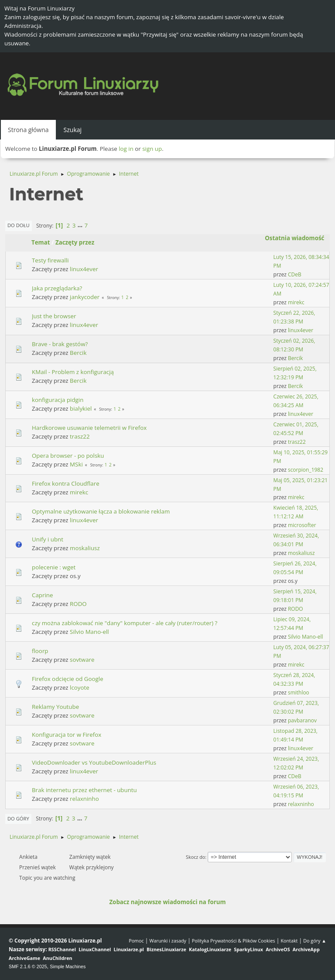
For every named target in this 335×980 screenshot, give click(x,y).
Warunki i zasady (168, 941)
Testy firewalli (50, 260)
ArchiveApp (306, 949)
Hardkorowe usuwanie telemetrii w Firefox (89, 428)
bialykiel (81, 408)
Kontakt (289, 941)
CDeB (295, 274)
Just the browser (54, 316)
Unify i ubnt (48, 539)
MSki (76, 464)
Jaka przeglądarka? (57, 288)
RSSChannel (62, 949)
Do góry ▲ (315, 941)
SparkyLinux (248, 949)
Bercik (78, 353)
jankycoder (85, 297)
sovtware (82, 660)
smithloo (299, 692)
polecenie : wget (54, 567)
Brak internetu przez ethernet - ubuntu (84, 790)
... (81, 225)
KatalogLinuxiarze (210, 949)
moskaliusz (85, 548)
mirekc (296, 302)
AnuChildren (57, 958)
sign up (152, 149)
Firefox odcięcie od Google (68, 679)
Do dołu (19, 225)
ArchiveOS (278, 949)
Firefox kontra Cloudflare (66, 483)
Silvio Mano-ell (89, 632)
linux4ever (84, 269)
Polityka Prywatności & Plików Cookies (234, 941)
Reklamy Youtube (55, 707)
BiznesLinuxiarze (166, 949)
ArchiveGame (24, 958)
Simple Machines (68, 966)
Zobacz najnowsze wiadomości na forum (167, 902)
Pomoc (136, 941)
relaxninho (84, 799)
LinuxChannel (95, 949)
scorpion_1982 (306, 470)
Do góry (18, 818)
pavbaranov (302, 720)
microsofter (302, 525)
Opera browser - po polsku (68, 456)
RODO (78, 604)
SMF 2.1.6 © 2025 (28, 966)
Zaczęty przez (75, 242)
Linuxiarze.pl (129, 949)
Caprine (42, 595)
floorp (40, 651)
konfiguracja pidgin (58, 400)
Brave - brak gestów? (60, 344)
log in (126, 149)
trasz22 (80, 436)
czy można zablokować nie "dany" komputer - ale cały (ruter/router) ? (125, 623)
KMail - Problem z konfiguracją (73, 372)
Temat (41, 242)
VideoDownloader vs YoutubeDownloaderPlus (94, 762)
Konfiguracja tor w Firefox (67, 735)
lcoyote (80, 687)
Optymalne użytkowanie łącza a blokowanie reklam (101, 511)
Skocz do (195, 857)
